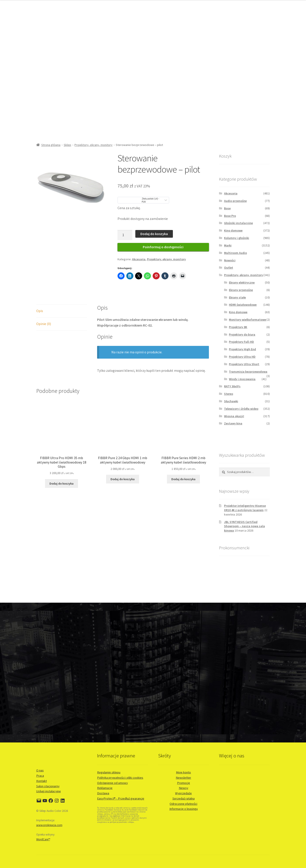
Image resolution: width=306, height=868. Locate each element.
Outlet (229, 268)
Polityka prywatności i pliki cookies (120, 778)
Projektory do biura (242, 334)
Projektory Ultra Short (244, 364)
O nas (40, 770)
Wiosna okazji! (234, 416)
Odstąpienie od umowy (112, 783)
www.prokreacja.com (49, 825)
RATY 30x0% (232, 386)
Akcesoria (139, 259)
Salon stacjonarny (48, 786)
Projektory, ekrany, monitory (93, 145)
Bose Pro (230, 216)
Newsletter (183, 778)
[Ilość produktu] (125, 235)
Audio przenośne (235, 201)
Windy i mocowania (242, 379)
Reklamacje (105, 788)
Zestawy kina (233, 423)
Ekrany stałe (237, 297)
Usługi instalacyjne (49, 791)
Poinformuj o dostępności (163, 247)
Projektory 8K (238, 327)
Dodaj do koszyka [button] (62, 483)
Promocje (184, 783)
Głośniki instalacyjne (238, 223)
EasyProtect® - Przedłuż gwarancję (121, 798)
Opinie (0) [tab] (44, 324)
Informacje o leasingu (184, 809)
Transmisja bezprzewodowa (248, 372)
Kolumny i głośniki (237, 238)
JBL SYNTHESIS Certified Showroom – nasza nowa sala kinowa (244, 526)
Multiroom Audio (235, 253)
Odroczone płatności (183, 804)
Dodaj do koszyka (154, 234)
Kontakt (42, 781)
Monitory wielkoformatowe (247, 320)
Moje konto (183, 772)
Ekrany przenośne (241, 290)
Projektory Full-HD (241, 342)
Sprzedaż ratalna (184, 798)
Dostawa (103, 793)
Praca (40, 776)
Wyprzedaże (183, 793)
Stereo (229, 394)
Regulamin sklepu (109, 772)
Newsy (184, 788)
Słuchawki (231, 401)
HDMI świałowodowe (243, 305)
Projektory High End (242, 349)
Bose (227, 208)
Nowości (230, 260)
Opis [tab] (40, 311)
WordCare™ (43, 839)
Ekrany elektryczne (242, 282)
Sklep (67, 145)
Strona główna (51, 145)
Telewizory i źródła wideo (241, 409)
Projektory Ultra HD (242, 357)
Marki (228, 245)
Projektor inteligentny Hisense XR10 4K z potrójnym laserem (245, 508)
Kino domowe (233, 230)
